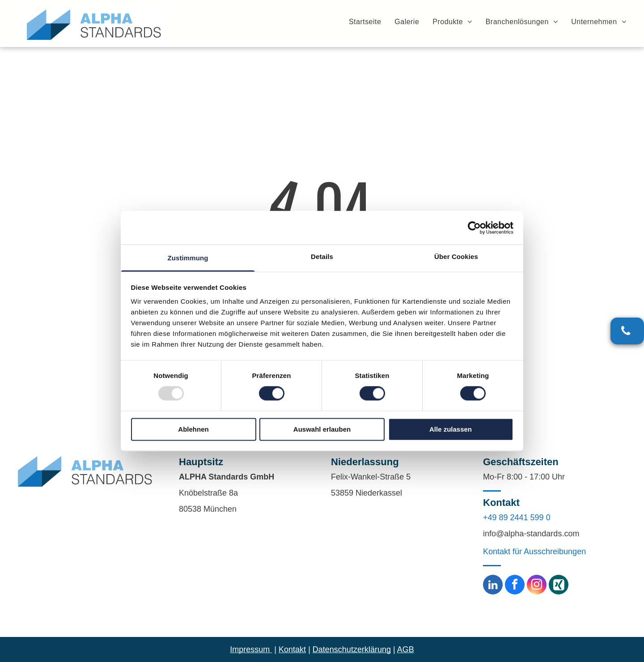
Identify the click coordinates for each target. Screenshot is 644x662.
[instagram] (537, 586)
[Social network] (559, 586)
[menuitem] (358, 21)
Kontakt (292, 649)
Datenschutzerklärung (352, 649)
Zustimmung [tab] (188, 258)
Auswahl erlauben (322, 429)
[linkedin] (493, 586)
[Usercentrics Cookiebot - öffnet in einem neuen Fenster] (474, 228)
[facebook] (515, 586)
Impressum (250, 649)
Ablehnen (193, 429)
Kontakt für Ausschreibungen (534, 552)
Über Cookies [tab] (456, 257)
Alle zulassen (451, 429)
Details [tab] (322, 257)
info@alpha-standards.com (531, 534)
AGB (406, 649)
